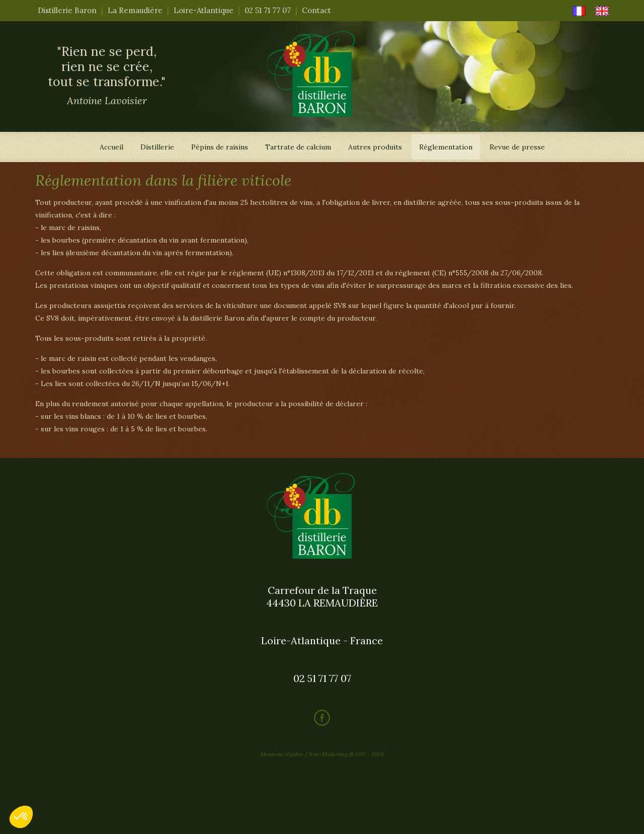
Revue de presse (517, 147)
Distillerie (157, 147)
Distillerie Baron (67, 10)
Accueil (111, 147)
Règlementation (446, 147)
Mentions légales (282, 754)
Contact (316, 10)
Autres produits (375, 147)
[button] (21, 817)
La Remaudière (135, 10)
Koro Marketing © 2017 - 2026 (346, 754)
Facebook (322, 718)
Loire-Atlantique (204, 10)
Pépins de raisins (220, 147)
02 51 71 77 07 (268, 10)
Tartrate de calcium (298, 147)
